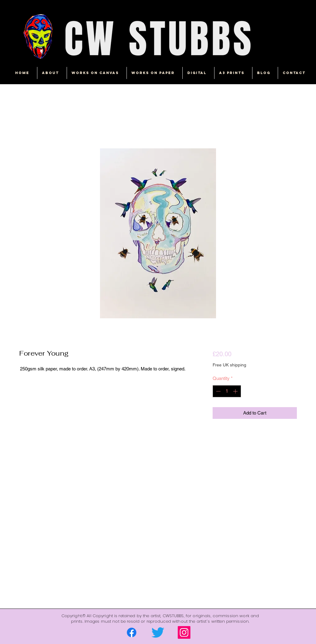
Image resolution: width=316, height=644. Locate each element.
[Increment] (236, 391)
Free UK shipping (229, 365)
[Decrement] (218, 391)
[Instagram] (184, 632)
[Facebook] (132, 632)
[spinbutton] (227, 391)
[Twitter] (158, 632)
